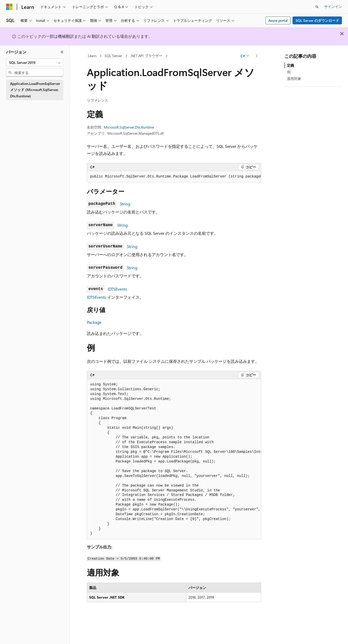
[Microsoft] (9, 7)
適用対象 (294, 78)
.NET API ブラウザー (146, 56)
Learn (92, 56)
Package (94, 322)
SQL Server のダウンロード (317, 20)
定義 (291, 65)
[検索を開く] (317, 7)
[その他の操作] (257, 56)
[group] (174, 177)
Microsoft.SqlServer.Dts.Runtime (129, 127)
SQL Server (113, 56)
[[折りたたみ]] (62, 52)
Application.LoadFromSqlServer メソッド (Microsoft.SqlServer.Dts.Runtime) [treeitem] (35, 90)
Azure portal (278, 20)
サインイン (333, 6)
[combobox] (35, 63)
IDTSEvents (117, 289)
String (125, 204)
